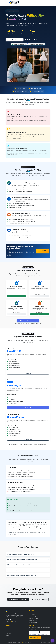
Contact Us (8, 635)
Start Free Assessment (16, 293)
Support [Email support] (13, 622)
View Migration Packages (39, 599)
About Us (8, 628)
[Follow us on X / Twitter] (8, 619)
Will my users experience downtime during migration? (23, 560)
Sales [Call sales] (8, 622)
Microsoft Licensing (33, 622)
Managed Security (33, 620)
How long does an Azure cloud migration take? (21, 554)
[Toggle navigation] (49, 3)
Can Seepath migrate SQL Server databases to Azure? (23, 570)
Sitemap (49, 642)
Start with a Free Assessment (28, 321)
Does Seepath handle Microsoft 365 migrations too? (22, 575)
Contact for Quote (28, 439)
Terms (40, 642)
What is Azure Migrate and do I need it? (19, 565)
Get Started (28, 373)
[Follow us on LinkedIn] (6, 619)
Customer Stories (9, 632)
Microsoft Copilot (32, 613)
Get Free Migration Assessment (18, 599)
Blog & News (8, 634)
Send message (35, 637)
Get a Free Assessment (14, 40)
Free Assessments (10, 630)
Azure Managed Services (34, 617)
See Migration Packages (32, 40)
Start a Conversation (43, 251)
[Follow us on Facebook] (11, 619)
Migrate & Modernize (33, 619)
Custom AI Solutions (33, 615)
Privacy (44, 642)
